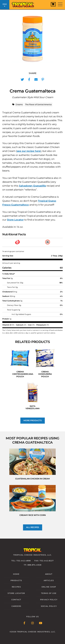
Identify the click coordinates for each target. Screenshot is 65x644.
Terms (49, 593)
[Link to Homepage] (24, 4)
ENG (5, 5)
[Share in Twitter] (22, 80)
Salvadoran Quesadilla (32, 186)
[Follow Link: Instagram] (32, 623)
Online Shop (49, 587)
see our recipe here (29, 151)
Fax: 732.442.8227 (44, 561)
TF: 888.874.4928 (33, 565)
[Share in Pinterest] (43, 80)
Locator (16, 593)
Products (16, 580)
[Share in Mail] (36, 80)
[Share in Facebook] (29, 80)
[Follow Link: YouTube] (41, 623)
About (49, 574)
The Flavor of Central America (38, 105)
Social (49, 606)
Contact (16, 600)
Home (16, 574)
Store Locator (15, 220)
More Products (33, 420)
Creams (19, 105)
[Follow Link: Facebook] (24, 623)
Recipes (16, 587)
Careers (16, 606)
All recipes (33, 527)
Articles (49, 580)
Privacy (49, 600)
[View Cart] (53, 4)
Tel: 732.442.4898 (21, 561)
